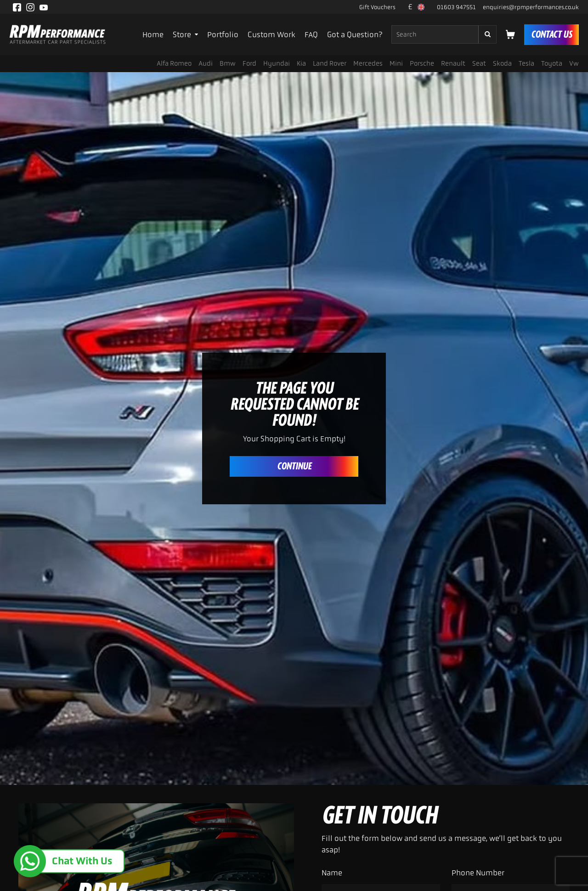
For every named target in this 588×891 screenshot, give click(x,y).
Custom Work (271, 34)
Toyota (552, 63)
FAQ (311, 34)
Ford (249, 63)
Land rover (330, 63)
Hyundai (277, 63)
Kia (301, 63)
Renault (453, 63)
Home (153, 34)
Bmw (228, 63)
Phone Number (478, 873)
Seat (479, 63)
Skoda (502, 63)
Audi (206, 63)
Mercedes (368, 63)
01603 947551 (456, 7)
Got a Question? (355, 34)
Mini (396, 63)
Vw (574, 63)
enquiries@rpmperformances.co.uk (531, 7)
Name (332, 873)
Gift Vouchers (377, 7)
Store (185, 34)
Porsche (422, 63)
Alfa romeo (174, 63)
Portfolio (223, 34)
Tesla (526, 63)
